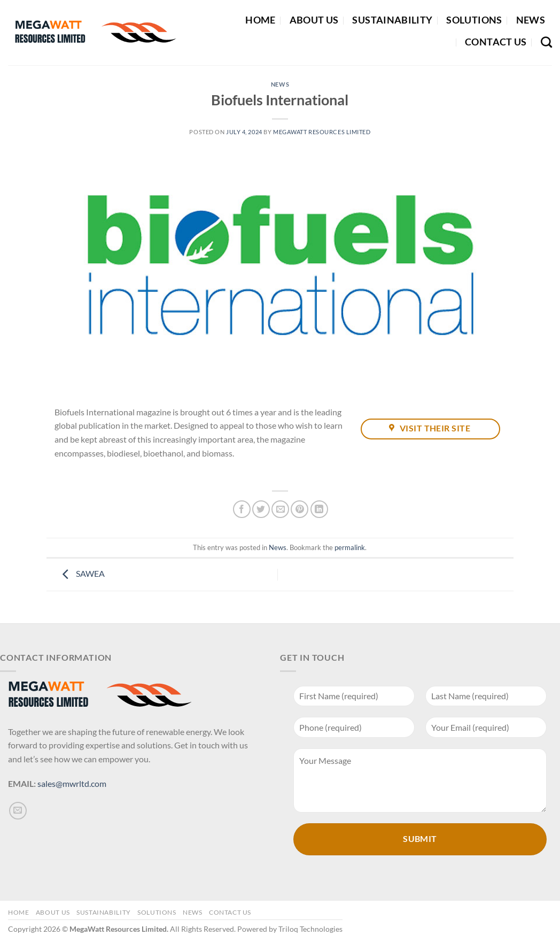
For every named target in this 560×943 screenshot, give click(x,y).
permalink (350, 547)
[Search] (546, 42)
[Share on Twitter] (261, 509)
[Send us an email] (18, 811)
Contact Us (496, 42)
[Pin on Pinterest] (300, 509)
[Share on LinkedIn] (319, 509)
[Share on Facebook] (242, 509)
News (531, 20)
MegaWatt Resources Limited (322, 132)
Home (260, 20)
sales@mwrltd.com (72, 783)
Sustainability (392, 20)
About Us (314, 20)
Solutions (474, 20)
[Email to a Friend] (280, 509)
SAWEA (81, 573)
